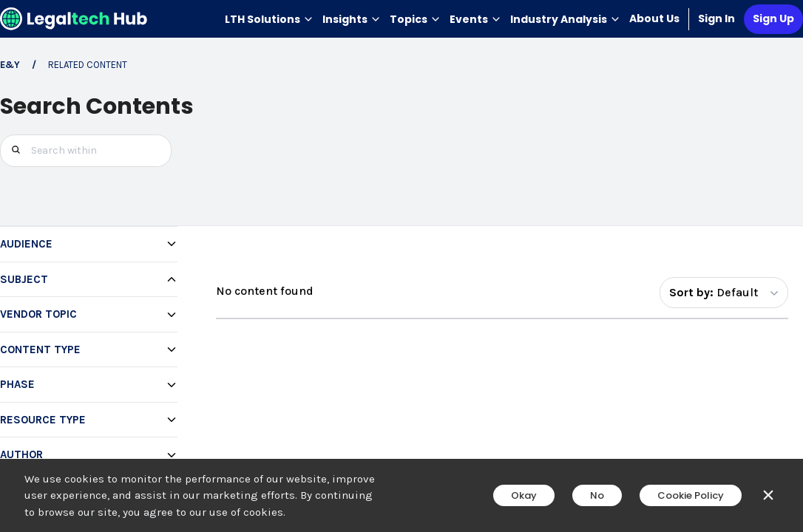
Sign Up (773, 18)
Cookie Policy (691, 495)
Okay (524, 495)
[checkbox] (95, 314)
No (597, 495)
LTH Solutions (269, 19)
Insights (352, 19)
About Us (654, 18)
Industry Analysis (565, 19)
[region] (89, 386)
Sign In (716, 18)
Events (475, 19)
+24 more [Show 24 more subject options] (45, 457)
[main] (402, 266)
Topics (415, 19)
